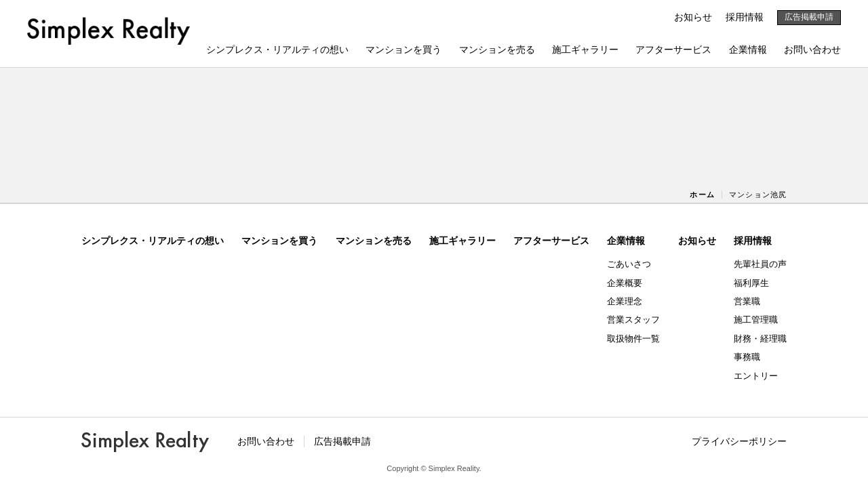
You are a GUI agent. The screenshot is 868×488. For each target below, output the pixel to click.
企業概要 (625, 283)
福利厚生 (751, 283)
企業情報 (748, 49)
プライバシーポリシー (739, 441)
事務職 (747, 357)
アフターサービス (673, 49)
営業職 (747, 301)
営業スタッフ (633, 320)
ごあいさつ (629, 264)
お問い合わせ (812, 49)
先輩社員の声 (760, 264)
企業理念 (625, 301)
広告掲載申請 (809, 17)
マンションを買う (403, 49)
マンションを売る (497, 49)
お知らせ (693, 17)
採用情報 (745, 17)
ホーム (702, 195)
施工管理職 (756, 320)
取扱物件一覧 (633, 339)
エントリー (756, 376)
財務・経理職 (760, 339)
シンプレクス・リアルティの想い (277, 49)
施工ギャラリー (585, 49)
